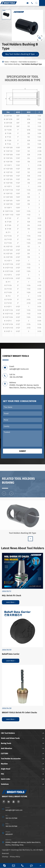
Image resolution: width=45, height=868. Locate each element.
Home (7, 62)
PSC (3, 774)
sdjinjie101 (9, 834)
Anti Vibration (6, 748)
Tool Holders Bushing (12, 64)
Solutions (5, 784)
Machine (4, 764)
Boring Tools (6, 743)
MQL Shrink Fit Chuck (12, 595)
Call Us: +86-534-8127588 (16, 376)
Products (14, 62)
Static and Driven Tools (10, 738)
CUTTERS (5, 754)
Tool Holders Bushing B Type (32, 64)
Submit (23, 451)
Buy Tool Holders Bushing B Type (21, 54)
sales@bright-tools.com (14, 810)
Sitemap (5, 857)
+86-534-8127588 (11, 818)
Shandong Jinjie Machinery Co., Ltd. (23, 850)
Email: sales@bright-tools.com (19, 368)
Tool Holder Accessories (27, 62)
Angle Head (6, 769)
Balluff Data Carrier (11, 654)
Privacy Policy (15, 857)
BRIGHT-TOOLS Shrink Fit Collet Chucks (19, 713)
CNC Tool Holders (8, 733)
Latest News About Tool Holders (23, 548)
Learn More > (11, 602)
